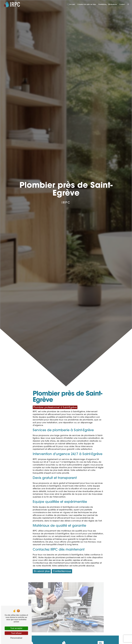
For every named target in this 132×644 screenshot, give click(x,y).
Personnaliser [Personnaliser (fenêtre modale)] (16, 638)
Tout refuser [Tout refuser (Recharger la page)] (16, 633)
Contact (122, 5)
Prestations (102, 5)
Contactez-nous (62, 571)
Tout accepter (16, 628)
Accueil (72, 5)
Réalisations (113, 5)
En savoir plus (42, 571)
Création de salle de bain (87, 5)
